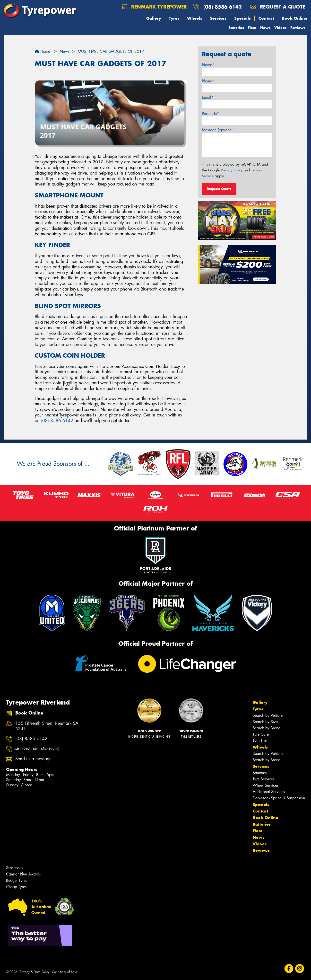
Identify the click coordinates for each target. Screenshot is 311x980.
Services (218, 18)
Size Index (15, 868)
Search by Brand (267, 728)
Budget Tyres (17, 880)
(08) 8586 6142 (223, 7)
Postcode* (210, 114)
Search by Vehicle (268, 715)
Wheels (195, 18)
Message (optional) (218, 130)
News (265, 28)
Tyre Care (261, 734)
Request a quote (278, 7)
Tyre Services (263, 779)
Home (42, 51)
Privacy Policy (232, 170)
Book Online (295, 18)
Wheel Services (266, 785)
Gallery (154, 18)
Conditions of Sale (65, 972)
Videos (280, 28)
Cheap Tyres (16, 887)
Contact (266, 18)
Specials (242, 18)
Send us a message (33, 759)
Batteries (236, 28)
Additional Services (269, 792)
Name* (208, 65)
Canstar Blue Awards (23, 874)
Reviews (298, 28)
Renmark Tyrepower (154, 7)
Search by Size (265, 722)
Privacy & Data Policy (35, 972)
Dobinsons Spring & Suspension (279, 798)
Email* (208, 97)
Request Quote (219, 189)
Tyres (174, 18)
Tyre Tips (260, 741)
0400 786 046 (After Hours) (37, 749)
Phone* (208, 81)
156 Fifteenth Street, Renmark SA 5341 (47, 726)
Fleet (252, 28)
